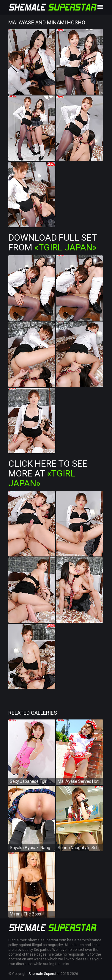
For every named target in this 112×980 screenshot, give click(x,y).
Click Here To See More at (48, 473)
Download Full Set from (52, 242)
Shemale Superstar (44, 974)
